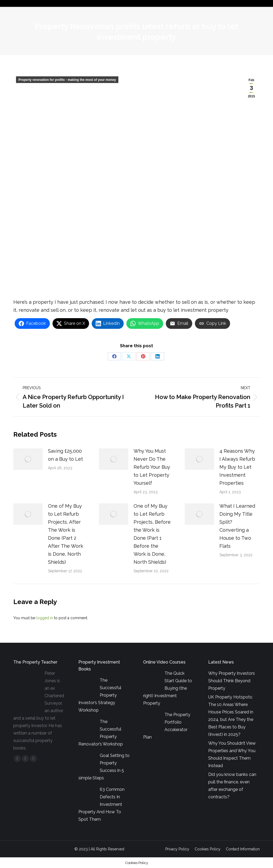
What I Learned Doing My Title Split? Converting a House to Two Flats (237, 526)
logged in (45, 618)
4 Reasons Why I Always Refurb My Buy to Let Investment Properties (237, 467)
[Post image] (28, 459)
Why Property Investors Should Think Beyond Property (232, 681)
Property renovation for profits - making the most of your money (67, 80)
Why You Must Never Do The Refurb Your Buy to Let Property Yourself (152, 467)
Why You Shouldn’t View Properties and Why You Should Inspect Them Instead (232, 754)
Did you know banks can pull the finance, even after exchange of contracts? (232, 786)
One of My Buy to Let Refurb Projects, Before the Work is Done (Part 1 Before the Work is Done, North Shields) (152, 534)
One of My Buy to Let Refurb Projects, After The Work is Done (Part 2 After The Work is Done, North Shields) (66, 534)
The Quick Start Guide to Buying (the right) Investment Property (168, 688)
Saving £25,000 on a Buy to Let (65, 455)
